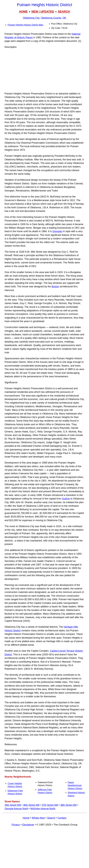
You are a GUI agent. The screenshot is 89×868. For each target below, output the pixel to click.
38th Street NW (68, 805)
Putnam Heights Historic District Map (25, 25)
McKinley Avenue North (43, 809)
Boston (55, 287)
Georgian (57, 231)
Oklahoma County (51, 18)
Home (26, 818)
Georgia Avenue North (16, 809)
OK (64, 18)
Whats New (38, 818)
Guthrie (66, 499)
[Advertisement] (44, 70)
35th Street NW (13, 805)
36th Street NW (31, 805)
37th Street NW (50, 805)
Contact (62, 818)
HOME (23, 11)
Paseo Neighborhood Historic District (75, 785)
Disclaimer (28, 825)
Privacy (16, 825)
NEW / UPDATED (43, 11)
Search (51, 818)
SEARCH (64, 11)
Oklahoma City (31, 18)
